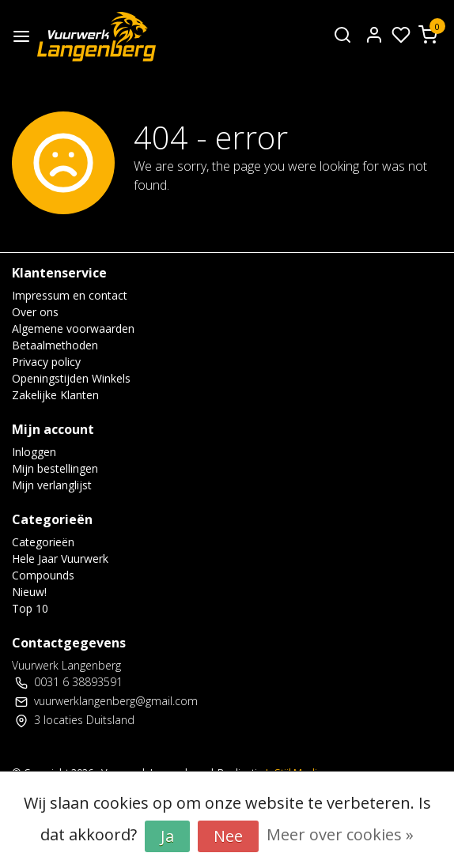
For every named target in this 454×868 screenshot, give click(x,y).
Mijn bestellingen (55, 468)
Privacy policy (46, 362)
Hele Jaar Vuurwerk (60, 559)
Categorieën (43, 542)
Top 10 (30, 608)
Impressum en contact (70, 295)
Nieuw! (29, 592)
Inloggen (34, 452)
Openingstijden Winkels (71, 378)
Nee (228, 836)
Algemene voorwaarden (73, 328)
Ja (167, 836)
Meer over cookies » (340, 834)
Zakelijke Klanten (55, 395)
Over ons (35, 312)
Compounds (43, 575)
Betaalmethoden (55, 345)
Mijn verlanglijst (52, 485)
